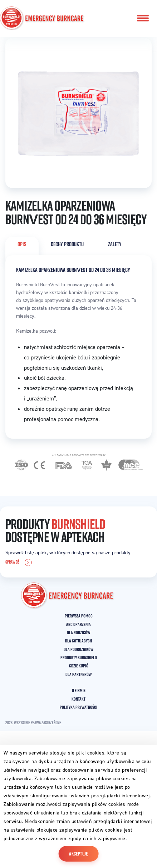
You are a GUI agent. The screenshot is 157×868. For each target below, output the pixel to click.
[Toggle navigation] (143, 18)
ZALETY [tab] (115, 244)
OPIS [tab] (22, 244)
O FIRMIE (79, 690)
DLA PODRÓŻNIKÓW (78, 649)
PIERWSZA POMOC (79, 616)
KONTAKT (78, 699)
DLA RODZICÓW (78, 632)
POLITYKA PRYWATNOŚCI (78, 707)
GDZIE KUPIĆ (79, 666)
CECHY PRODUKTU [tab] (67, 244)
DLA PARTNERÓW (78, 674)
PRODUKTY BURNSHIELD (79, 657)
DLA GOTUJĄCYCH (78, 641)
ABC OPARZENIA (78, 624)
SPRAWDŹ (19, 562)
